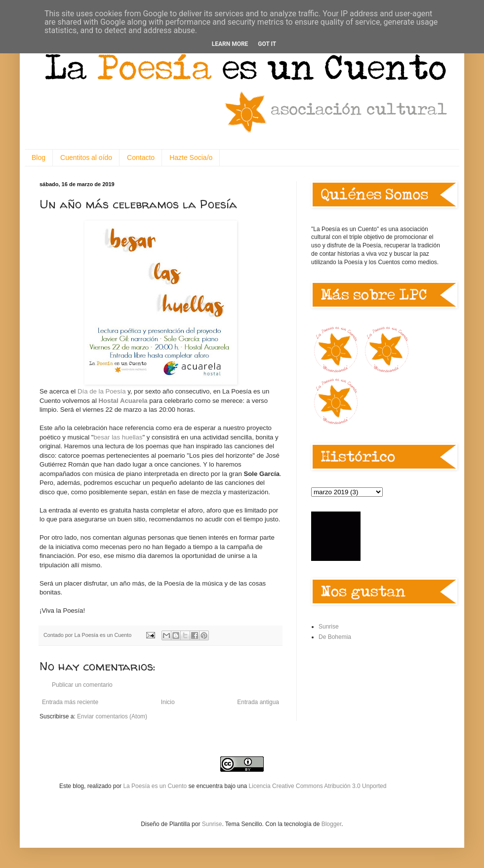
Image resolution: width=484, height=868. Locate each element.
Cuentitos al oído (86, 158)
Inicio (168, 702)
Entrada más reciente (70, 702)
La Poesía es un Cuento (156, 786)
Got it (267, 44)
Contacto (141, 158)
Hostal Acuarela (123, 401)
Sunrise (329, 627)
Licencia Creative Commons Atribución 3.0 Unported (318, 786)
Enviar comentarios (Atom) (112, 716)
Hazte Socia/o (191, 158)
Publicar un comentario (82, 685)
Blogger (332, 824)
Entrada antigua (258, 702)
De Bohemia (335, 637)
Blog (39, 158)
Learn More (230, 44)
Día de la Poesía (102, 391)
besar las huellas (118, 437)
